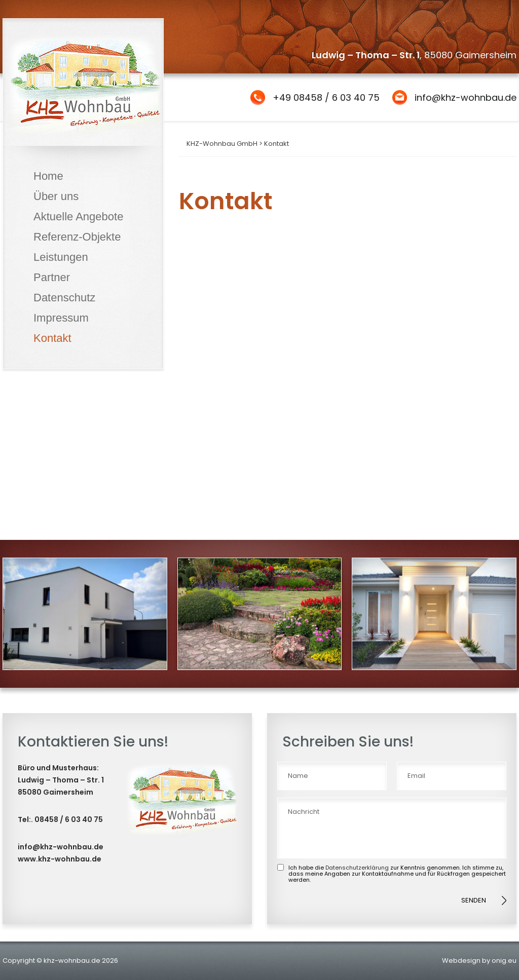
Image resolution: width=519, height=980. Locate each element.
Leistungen (61, 257)
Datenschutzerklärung (357, 868)
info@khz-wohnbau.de (466, 97)
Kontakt (52, 338)
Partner (52, 277)
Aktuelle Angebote (78, 217)
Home (48, 176)
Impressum (61, 318)
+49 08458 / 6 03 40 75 (326, 97)
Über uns (56, 196)
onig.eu (504, 961)
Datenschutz (64, 298)
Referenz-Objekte (77, 237)
